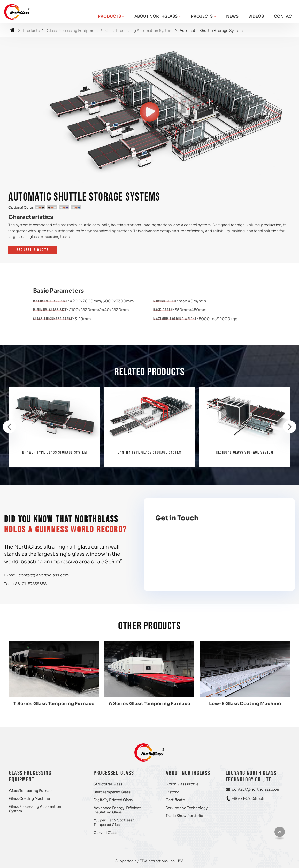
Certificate (175, 800)
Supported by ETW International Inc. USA (149, 861)
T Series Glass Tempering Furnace (54, 704)
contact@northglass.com (44, 575)
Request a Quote (33, 250)
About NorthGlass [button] (156, 16)
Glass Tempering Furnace (31, 791)
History (172, 792)
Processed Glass (114, 773)
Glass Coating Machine (29, 799)
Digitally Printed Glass (113, 800)
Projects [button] (202, 16)
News (232, 16)
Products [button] (109, 16)
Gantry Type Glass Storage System (150, 452)
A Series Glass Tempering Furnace (149, 704)
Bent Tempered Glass (112, 792)
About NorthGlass (188, 773)
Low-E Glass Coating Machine (245, 704)
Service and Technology (187, 808)
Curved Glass (105, 833)
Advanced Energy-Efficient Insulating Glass (117, 810)
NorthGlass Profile (182, 784)
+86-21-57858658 (30, 584)
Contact (284, 16)
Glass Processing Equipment (72, 31)
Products (31, 31)
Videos (256, 16)
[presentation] (9, 427)
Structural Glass (108, 784)
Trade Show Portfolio (184, 816)
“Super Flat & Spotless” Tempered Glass (114, 823)
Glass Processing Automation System (139, 31)
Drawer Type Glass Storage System (55, 452)
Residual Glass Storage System (244, 452)
